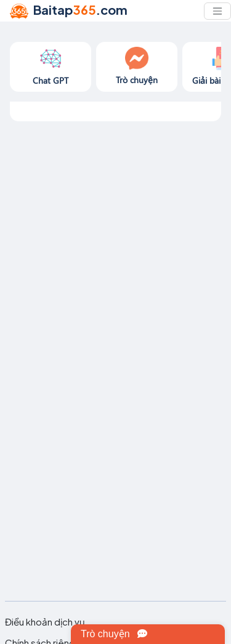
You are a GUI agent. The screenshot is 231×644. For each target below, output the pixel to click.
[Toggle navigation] (217, 11)
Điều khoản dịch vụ (45, 622)
